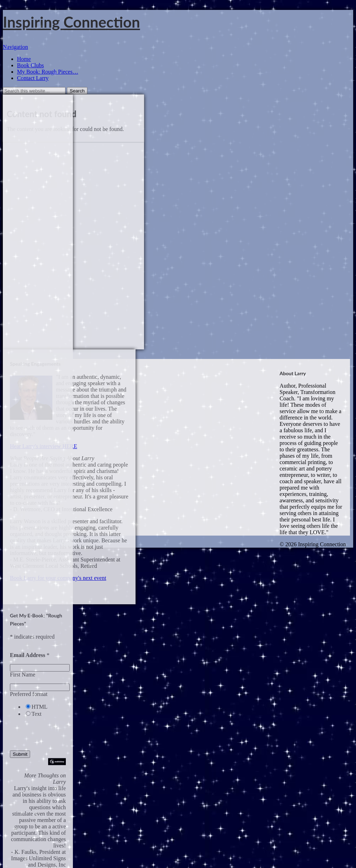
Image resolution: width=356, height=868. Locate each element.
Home (24, 59)
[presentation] (42, 731)
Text (36, 714)
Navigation (15, 47)
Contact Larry (33, 78)
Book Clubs (30, 65)
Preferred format (29, 694)
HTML (39, 707)
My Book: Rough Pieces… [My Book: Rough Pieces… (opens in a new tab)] (48, 72)
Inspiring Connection (71, 22)
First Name (23, 675)
